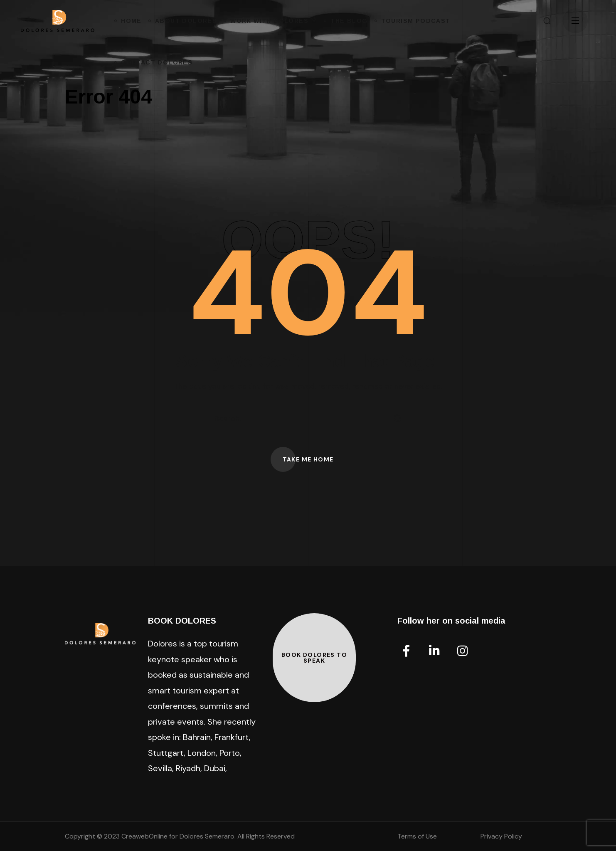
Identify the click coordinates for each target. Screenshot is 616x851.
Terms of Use (417, 836)
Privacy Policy (501, 836)
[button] (547, 21)
